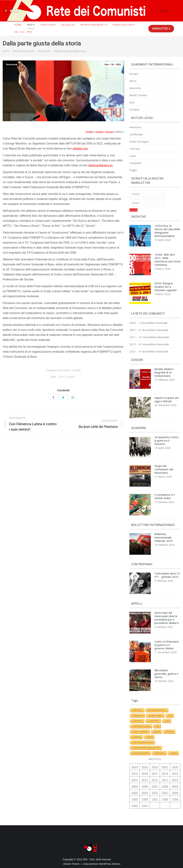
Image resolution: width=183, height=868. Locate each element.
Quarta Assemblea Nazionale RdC (146, 748)
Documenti (12, 65)
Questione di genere (141, 753)
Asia (132, 102)
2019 (135, 773)
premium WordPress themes (105, 864)
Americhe (135, 88)
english (90, 132)
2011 (165, 780)
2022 (155, 767)
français (110, 132)
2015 (175, 773)
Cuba (167, 721)
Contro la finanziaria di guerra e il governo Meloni (166, 645)
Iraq (158, 726)
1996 (165, 799)
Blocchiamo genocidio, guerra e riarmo (166, 674)
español (100, 132)
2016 (165, 773)
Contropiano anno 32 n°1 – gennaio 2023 (167, 575)
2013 (145, 780)
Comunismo (138, 721)
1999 (135, 799)
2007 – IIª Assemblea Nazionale (149, 330)
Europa (134, 74)
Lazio (133, 156)
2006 (165, 786)
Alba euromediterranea (157, 710)
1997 (155, 799)
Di (77, 370)
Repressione (160, 753)
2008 (145, 786)
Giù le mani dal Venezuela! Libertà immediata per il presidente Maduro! (167, 618)
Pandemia (137, 737)
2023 (145, 767)
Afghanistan (138, 710)
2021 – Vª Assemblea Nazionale (149, 351)
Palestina (170, 731)
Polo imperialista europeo (143, 742)
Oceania (134, 110)
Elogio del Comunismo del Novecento (164, 469)
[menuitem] (18, 25)
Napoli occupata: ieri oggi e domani (167, 399)
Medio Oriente (138, 95)
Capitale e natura (156, 715)
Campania (135, 163)
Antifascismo (138, 715)
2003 (145, 793)
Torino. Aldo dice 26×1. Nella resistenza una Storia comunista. (167, 260)
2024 (135, 767)
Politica (150, 737)
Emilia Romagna (139, 142)
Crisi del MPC (154, 721)
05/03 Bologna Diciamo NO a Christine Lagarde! (165, 287)
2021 (165, 767)
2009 (135, 786)
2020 (175, 767)
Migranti (157, 731)
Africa (133, 81)
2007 (155, 786)
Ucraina (174, 753)
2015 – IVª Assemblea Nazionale (149, 344)
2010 (175, 780)
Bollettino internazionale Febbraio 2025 (163, 537)
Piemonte (135, 127)
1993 (135, 805)
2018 (145, 773)
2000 (175, 793)
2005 (175, 786)
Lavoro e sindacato (67, 377)
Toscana (135, 149)
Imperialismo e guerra (141, 726)
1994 (175, 799)
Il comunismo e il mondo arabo (165, 496)
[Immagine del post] (140, 237)
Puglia (133, 170)
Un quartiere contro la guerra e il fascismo (167, 441)
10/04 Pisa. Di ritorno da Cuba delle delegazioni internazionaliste (167, 231)
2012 (155, 780)
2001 (165, 793)
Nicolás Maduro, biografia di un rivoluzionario (164, 372)
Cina (170, 715)
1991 (145, 805)
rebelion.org (80, 149)
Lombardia (136, 134)
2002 (155, 793)
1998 (145, 799)
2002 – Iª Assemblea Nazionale (148, 323)
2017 (155, 773)
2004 (135, 793)
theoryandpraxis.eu (100, 165)
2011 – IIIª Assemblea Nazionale (149, 337)
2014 (135, 780)
